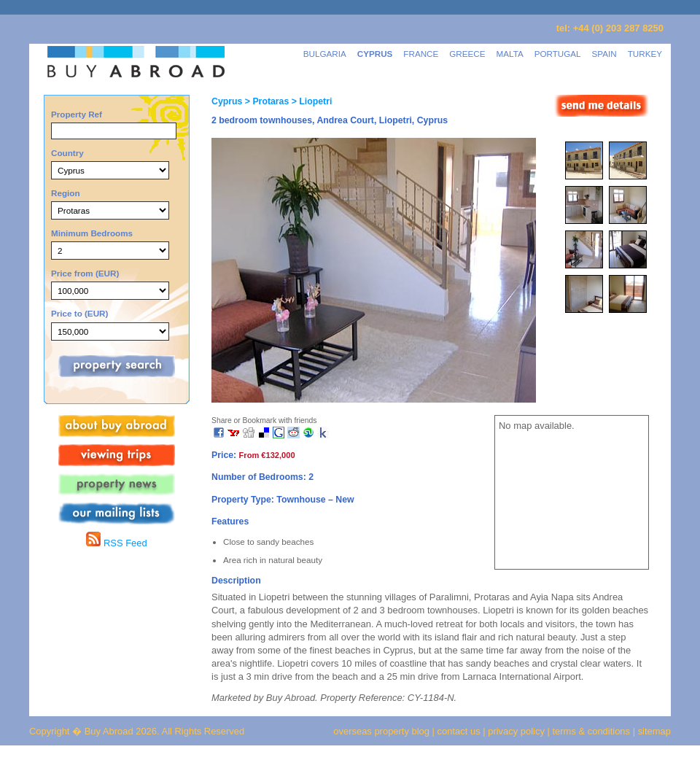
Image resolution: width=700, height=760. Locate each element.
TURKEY (645, 54)
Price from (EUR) (85, 273)
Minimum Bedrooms (92, 233)
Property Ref (77, 114)
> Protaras (265, 101)
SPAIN (604, 54)
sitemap (653, 731)
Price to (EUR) (79, 313)
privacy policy (516, 731)
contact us (459, 731)
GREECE (467, 54)
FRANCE (421, 54)
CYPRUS (375, 54)
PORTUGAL (558, 54)
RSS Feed (116, 543)
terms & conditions (593, 731)
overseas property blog (381, 731)
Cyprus (227, 101)
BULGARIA (325, 54)
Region (66, 193)
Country (67, 153)
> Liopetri (310, 101)
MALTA (510, 54)
